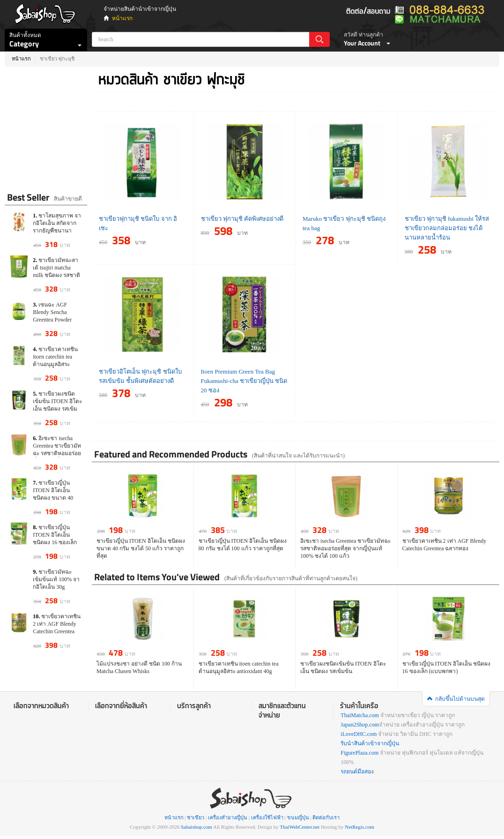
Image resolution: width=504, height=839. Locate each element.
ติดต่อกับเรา (326, 817)
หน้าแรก (122, 18)
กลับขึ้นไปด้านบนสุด (456, 699)
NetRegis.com (359, 827)
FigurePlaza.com (359, 753)
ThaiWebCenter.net (300, 827)
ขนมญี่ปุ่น (298, 817)
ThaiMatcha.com (360, 715)
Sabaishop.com (196, 827)
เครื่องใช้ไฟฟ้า (267, 817)
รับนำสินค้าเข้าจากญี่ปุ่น (370, 743)
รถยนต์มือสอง (357, 772)
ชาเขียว (196, 817)
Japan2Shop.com (360, 725)
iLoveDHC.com (359, 734)
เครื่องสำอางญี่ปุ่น (228, 817)
